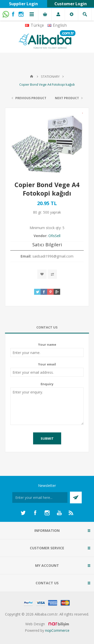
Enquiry (47, 384)
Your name (47, 344)
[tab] (47, 327)
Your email (47, 364)
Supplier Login (23, 4)
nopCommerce (57, 630)
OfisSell (54, 236)
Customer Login (71, 4)
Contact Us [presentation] (47, 327)
